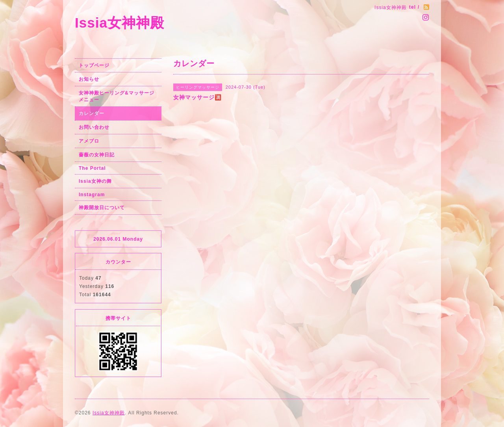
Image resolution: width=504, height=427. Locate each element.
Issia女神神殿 (120, 23)
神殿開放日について (102, 208)
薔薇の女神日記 (97, 155)
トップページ (94, 65)
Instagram (92, 195)
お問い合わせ (94, 127)
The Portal (92, 168)
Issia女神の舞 (95, 181)
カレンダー (92, 113)
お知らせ (89, 79)
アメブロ (89, 141)
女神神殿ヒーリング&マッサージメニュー (117, 96)
